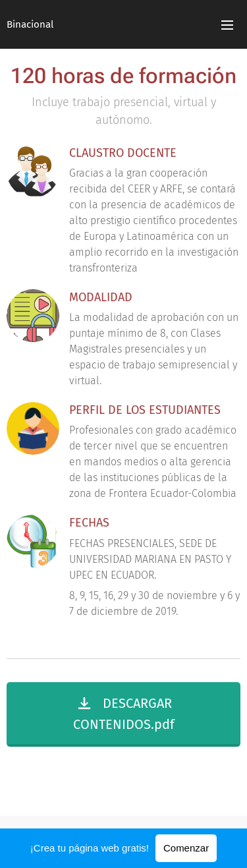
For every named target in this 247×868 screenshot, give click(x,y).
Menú (227, 25)
